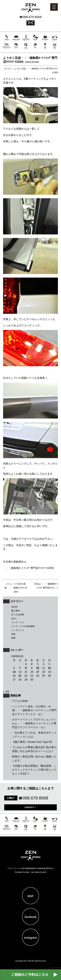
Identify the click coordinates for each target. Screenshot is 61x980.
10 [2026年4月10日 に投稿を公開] (38, 668)
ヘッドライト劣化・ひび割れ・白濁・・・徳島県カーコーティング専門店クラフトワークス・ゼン (34, 710)
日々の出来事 (18, 615)
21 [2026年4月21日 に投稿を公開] (20, 676)
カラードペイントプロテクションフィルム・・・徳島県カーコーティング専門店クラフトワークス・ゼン (34, 723)
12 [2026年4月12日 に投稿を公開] (49, 668)
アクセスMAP (20, 701)
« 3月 (6, 692)
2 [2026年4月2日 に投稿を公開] (32, 664)
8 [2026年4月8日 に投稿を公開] (26, 668)
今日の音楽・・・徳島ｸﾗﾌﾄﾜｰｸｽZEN (16, 588)
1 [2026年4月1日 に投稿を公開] (26, 664)
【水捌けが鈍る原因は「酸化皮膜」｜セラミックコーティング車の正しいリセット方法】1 (34, 770)
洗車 (13, 634)
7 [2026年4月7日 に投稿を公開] (20, 668)
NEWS (14, 607)
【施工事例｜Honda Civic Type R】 (33, 742)
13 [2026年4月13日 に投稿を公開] (14, 672)
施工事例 (15, 611)
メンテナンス (18, 630)
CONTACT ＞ (30, 807)
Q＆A (14, 618)
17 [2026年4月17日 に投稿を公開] (38, 672)
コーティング (18, 622)
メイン (9, 584)
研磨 (13, 638)
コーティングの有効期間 (23, 626)
